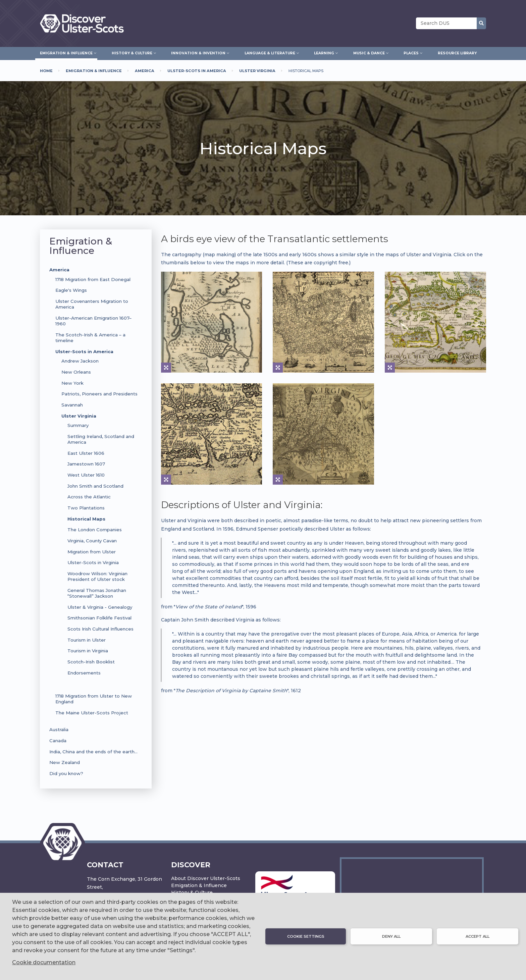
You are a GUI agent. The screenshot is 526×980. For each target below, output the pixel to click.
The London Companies (95, 530)
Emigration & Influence (94, 71)
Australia (59, 729)
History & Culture (192, 892)
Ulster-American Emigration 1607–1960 (93, 321)
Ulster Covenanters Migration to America (92, 304)
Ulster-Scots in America (84, 351)
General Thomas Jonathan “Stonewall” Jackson (97, 593)
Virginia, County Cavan (92, 541)
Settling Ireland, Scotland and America (101, 439)
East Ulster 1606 (86, 453)
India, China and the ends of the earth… (93, 752)
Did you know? (66, 773)
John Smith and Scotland (95, 486)
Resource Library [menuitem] (457, 53)
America (145, 71)
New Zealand (65, 762)
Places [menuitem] (411, 52)
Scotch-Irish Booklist (91, 662)
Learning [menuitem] (324, 52)
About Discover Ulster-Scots (206, 878)
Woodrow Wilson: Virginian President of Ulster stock (97, 576)
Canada (58, 741)
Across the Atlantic (89, 497)
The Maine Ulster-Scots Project (92, 713)
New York (72, 383)
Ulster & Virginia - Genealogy (100, 607)
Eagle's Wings (71, 290)
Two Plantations (86, 508)
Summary (78, 425)
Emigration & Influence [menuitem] (66, 52)
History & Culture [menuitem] (132, 52)
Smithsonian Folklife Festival (99, 618)
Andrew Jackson (80, 361)
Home (46, 71)
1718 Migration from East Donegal (93, 279)
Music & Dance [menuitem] (369, 52)
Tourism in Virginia (88, 651)
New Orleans (76, 372)
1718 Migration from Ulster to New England (94, 699)
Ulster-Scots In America (197, 71)
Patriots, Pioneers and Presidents (99, 394)
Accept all (478, 936)
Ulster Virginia (257, 71)
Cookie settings (306, 936)
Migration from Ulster (92, 552)
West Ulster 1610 (86, 475)
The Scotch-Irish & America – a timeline (90, 338)
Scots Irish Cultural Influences (100, 629)
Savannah (72, 405)
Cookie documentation (44, 962)
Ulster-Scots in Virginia (93, 562)
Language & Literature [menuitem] (270, 52)
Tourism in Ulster (87, 640)
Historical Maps (86, 519)
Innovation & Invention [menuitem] (198, 52)
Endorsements (84, 673)
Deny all (391, 936)
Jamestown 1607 (86, 464)
